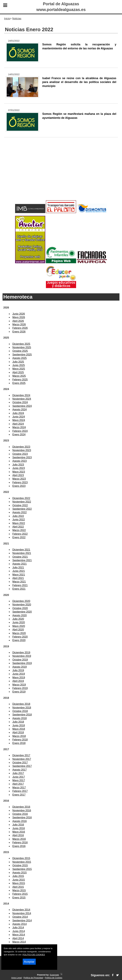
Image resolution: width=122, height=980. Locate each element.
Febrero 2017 (20, 791)
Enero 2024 (19, 435)
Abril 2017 (18, 784)
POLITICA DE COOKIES (34, 955)
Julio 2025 (18, 362)
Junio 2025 (19, 365)
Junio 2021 (19, 571)
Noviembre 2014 (22, 913)
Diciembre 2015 (21, 858)
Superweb (54, 975)
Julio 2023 (18, 465)
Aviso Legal (17, 978)
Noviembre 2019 (22, 656)
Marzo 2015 (19, 890)
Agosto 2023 (20, 461)
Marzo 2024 (19, 427)
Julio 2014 (18, 928)
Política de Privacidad (33, 978)
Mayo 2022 (19, 523)
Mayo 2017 (19, 780)
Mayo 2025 (19, 369)
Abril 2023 (18, 475)
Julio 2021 (18, 567)
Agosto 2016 (20, 821)
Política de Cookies (54, 978)
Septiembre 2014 (22, 921)
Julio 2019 (18, 670)
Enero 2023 (19, 486)
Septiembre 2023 (22, 457)
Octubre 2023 (20, 454)
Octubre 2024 (20, 402)
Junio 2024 (19, 417)
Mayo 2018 (19, 729)
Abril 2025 (18, 372)
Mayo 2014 (19, 935)
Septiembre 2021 (22, 560)
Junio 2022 (19, 520)
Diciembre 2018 (21, 704)
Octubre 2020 (20, 608)
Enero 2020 (19, 640)
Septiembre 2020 (22, 612)
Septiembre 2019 (22, 663)
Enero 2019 (19, 692)
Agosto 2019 (20, 667)
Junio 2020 (19, 622)
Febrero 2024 (20, 431)
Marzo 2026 (19, 324)
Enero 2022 (19, 537)
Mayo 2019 (19, 678)
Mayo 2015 (19, 883)
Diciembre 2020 (21, 601)
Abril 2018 (18, 732)
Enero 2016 (19, 846)
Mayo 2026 (19, 317)
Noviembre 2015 (22, 862)
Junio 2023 (19, 468)
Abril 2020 (18, 630)
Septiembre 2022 (22, 509)
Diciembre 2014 (21, 910)
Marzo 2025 (19, 376)
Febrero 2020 (20, 637)
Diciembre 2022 (21, 498)
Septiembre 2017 (22, 766)
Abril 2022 (18, 527)
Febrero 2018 (20, 740)
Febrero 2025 (20, 380)
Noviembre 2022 (22, 502)
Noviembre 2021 (22, 553)
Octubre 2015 (20, 865)
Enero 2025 (19, 383)
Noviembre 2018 (22, 708)
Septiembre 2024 (22, 406)
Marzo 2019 (19, 685)
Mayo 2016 (19, 832)
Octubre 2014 (20, 917)
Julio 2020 (18, 619)
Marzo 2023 (19, 479)
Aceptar (29, 962)
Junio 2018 (19, 725)
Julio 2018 (18, 722)
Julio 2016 (18, 825)
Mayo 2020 (19, 626)
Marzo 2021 (19, 582)
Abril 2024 (18, 424)
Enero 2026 (19, 332)
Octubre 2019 (20, 660)
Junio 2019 (19, 674)
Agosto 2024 (20, 410)
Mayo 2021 (19, 575)
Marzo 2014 (19, 942)
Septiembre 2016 (22, 817)
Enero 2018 (19, 743)
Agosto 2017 (20, 770)
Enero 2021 (19, 589)
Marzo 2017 (19, 788)
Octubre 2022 (20, 505)
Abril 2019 (18, 681)
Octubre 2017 (20, 763)
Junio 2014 (19, 931)
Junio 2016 (19, 828)
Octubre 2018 (20, 711)
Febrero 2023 (20, 482)
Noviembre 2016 (22, 810)
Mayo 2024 (19, 420)
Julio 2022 (18, 516)
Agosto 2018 (20, 718)
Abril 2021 (18, 578)
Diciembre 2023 (21, 447)
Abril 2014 (18, 938)
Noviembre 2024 (22, 399)
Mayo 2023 (19, 472)
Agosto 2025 (20, 358)
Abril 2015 (18, 887)
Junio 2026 (19, 314)
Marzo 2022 (19, 530)
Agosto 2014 (20, 924)
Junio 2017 (19, 777)
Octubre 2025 (20, 351)
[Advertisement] (61, 174)
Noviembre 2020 (22, 605)
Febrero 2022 (20, 534)
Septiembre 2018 (22, 715)
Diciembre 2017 (21, 755)
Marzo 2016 (19, 839)
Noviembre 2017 (22, 759)
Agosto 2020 (20, 615)
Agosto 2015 (20, 873)
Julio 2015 (18, 876)
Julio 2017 (18, 773)
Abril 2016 (18, 835)
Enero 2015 (19, 898)
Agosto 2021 (20, 564)
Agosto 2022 (20, 512)
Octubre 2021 (20, 557)
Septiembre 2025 (22, 355)
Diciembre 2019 (21, 653)
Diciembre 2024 (21, 395)
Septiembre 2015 (22, 869)
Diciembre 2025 (21, 344)
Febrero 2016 (20, 842)
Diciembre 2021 (21, 550)
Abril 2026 (18, 321)
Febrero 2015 (20, 894)
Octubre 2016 (20, 814)
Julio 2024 (18, 413)
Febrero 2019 (20, 688)
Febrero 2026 (20, 328)
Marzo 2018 (19, 736)
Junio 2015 (19, 880)
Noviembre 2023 (22, 450)
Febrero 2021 (20, 585)
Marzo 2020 (19, 633)
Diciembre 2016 (21, 807)
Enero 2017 (19, 795)
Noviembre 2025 (22, 347)
